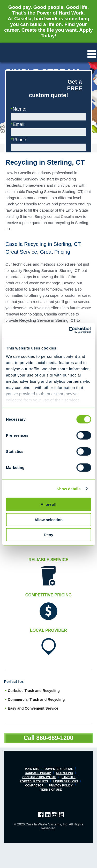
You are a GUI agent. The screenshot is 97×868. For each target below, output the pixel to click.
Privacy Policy (61, 785)
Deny (48, 535)
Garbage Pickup (38, 773)
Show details (69, 489)
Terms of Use (51, 790)
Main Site (32, 769)
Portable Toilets (34, 781)
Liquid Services (66, 781)
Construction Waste (39, 777)
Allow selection (48, 519)
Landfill (69, 777)
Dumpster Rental (59, 769)
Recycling (65, 773)
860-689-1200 (55, 738)
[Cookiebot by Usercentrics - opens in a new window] (69, 330)
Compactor (34, 785)
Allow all (48, 504)
